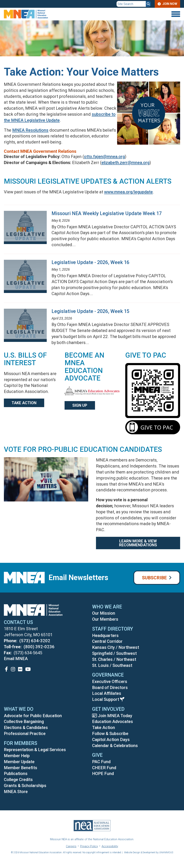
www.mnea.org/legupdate (128, 192)
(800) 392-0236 (39, 647)
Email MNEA (16, 659)
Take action (24, 403)
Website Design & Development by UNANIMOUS (149, 852)
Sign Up (80, 405)
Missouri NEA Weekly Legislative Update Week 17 (107, 213)
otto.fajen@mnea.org (104, 157)
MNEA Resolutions (30, 130)
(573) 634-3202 (35, 641)
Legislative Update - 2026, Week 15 (90, 311)
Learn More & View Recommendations (138, 543)
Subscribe (154, 578)
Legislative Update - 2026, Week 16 (90, 262)
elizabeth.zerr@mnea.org (125, 163)
